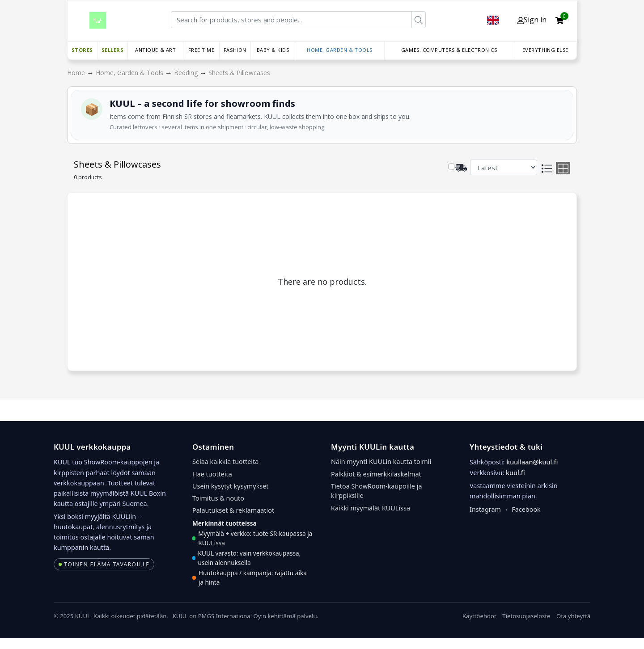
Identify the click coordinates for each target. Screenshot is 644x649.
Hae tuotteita (212, 474)
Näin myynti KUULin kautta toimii (381, 461)
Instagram (485, 509)
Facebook (526, 509)
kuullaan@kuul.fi (532, 462)
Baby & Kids (273, 50)
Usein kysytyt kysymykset (231, 486)
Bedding (187, 73)
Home (77, 73)
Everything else (545, 50)
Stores (82, 50)
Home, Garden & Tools (340, 50)
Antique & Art (155, 50)
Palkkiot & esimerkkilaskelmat (376, 474)
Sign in (532, 20)
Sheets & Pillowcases (239, 73)
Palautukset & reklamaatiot (233, 510)
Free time (201, 50)
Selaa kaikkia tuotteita (225, 461)
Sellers (113, 50)
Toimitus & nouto (218, 498)
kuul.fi (515, 473)
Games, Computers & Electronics (449, 50)
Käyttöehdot (479, 616)
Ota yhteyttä (573, 616)
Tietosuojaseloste (526, 616)
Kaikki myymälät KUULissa (371, 508)
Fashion (235, 50)
